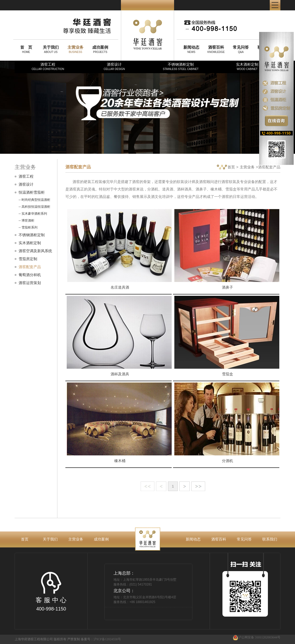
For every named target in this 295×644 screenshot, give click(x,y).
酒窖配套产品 (30, 267)
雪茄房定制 (28, 259)
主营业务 (247, 167)
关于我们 (50, 539)
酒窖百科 (219, 539)
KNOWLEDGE (216, 49)
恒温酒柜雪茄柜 (32, 192)
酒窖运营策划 (30, 283)
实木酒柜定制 (247, 66)
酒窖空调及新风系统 (35, 251)
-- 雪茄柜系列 (28, 227)
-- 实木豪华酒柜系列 (33, 214)
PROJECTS (100, 49)
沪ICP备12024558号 (107, 639)
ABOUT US (51, 49)
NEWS (191, 49)
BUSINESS (75, 49)
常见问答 (244, 539)
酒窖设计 (114, 66)
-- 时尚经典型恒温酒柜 (34, 200)
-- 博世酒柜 (26, 221)
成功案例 (101, 539)
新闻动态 (193, 539)
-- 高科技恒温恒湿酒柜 (34, 207)
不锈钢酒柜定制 (181, 66)
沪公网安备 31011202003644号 (257, 637)
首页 (226, 167)
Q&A (241, 49)
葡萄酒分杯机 (30, 275)
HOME (26, 49)
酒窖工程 (48, 66)
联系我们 (270, 539)
